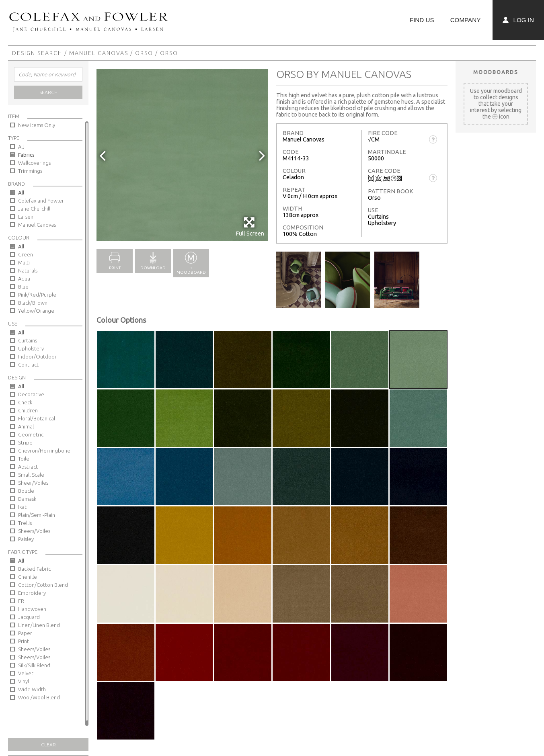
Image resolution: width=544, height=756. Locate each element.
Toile (24, 459)
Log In (518, 20)
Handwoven (32, 609)
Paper (25, 633)
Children (28, 410)
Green (26, 254)
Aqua (24, 279)
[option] (182, 155)
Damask (27, 499)
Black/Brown (33, 303)
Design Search (37, 53)
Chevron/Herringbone (44, 451)
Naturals (28, 270)
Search (48, 92)
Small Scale (31, 475)
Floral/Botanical (37, 418)
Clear (48, 745)
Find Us (422, 20)
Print (24, 641)
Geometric (31, 434)
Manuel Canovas (99, 53)
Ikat (22, 507)
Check (25, 402)
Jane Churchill (34, 209)
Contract (28, 365)
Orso (144, 53)
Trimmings (30, 171)
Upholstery (31, 348)
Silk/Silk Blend (34, 665)
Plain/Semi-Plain (37, 515)
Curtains (28, 340)
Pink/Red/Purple (37, 295)
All (21, 147)
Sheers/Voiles (34, 531)
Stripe (25, 443)
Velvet (26, 673)
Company (466, 20)
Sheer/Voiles (33, 483)
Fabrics (26, 155)
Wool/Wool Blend (39, 697)
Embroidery (32, 593)
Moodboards (496, 72)
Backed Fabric (34, 569)
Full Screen (250, 226)
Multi (24, 262)
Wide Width (32, 689)
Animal (26, 426)
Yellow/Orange (36, 311)
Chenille (28, 577)
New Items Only (37, 125)
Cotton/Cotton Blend (43, 585)
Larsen (26, 217)
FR (21, 601)
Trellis (25, 523)
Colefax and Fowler (41, 201)
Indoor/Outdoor (37, 356)
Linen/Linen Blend (39, 625)
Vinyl (24, 681)
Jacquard (29, 617)
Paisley (26, 539)
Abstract (28, 467)
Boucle (26, 491)
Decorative (31, 394)
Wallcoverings (34, 163)
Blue (23, 287)
